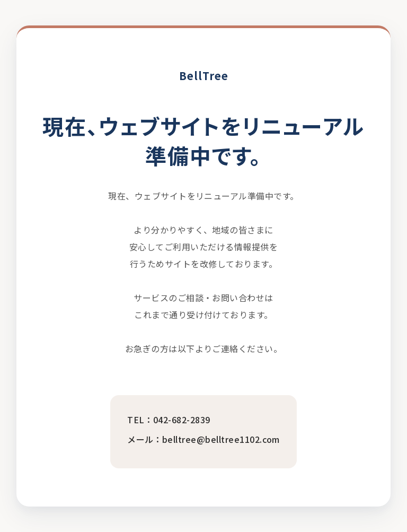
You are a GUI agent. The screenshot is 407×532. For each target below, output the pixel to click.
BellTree (204, 76)
